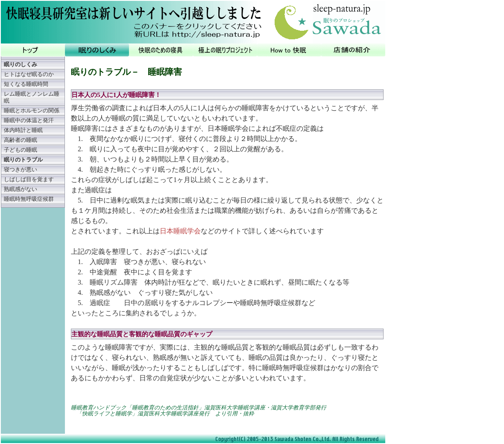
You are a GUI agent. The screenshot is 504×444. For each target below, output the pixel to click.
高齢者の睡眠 (21, 140)
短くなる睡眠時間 (26, 84)
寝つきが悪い (21, 170)
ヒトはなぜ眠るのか (29, 74)
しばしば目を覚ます (29, 179)
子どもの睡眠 (21, 150)
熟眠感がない (21, 189)
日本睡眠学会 (180, 231)
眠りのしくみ (21, 65)
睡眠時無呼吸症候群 (29, 199)
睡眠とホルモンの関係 (32, 111)
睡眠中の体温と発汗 (29, 121)
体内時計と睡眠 (23, 130)
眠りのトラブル (23, 160)
